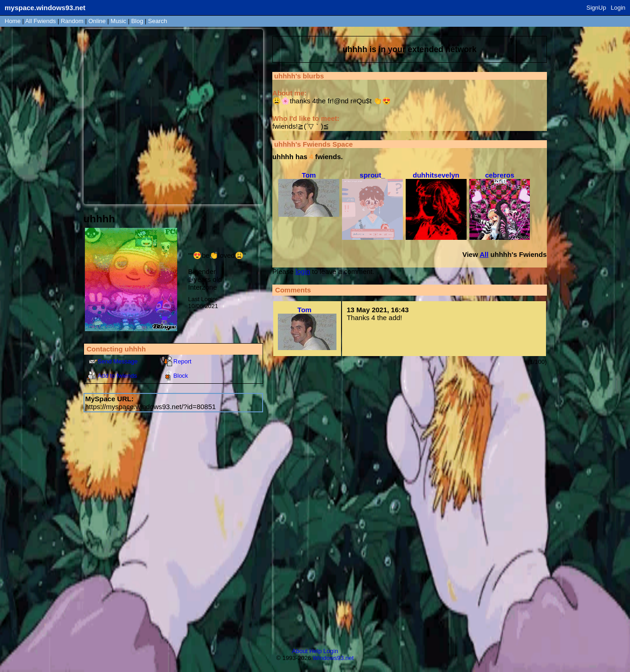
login (303, 271)
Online (97, 21)
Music (119, 21)
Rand (72, 21)
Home (13, 21)
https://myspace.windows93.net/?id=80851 (151, 407)
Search (158, 21)
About (300, 651)
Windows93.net (333, 658)
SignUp (597, 8)
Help (315, 651)
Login (618, 8)
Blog (137, 21)
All (41, 21)
